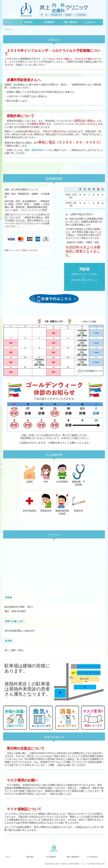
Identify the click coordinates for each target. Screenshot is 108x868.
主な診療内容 (49, 22)
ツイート (8, 29)
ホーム (7, 22)
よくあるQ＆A (90, 22)
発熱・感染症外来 (71, 22)
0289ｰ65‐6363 (18, 611)
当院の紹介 (28, 22)
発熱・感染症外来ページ (37, 150)
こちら (26, 65)
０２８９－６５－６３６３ (79, 142)
